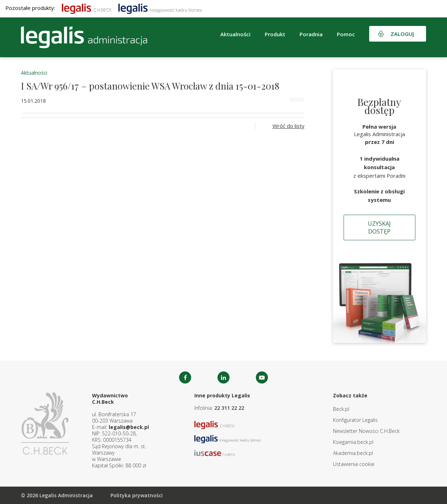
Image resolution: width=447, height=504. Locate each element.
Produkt (275, 34)
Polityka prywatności (137, 495)
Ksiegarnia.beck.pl (353, 442)
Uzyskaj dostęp (379, 227)
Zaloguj (402, 34)
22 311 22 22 (229, 408)
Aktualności (235, 34)
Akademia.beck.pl (353, 453)
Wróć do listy (289, 126)
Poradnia (311, 34)
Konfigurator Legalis (355, 420)
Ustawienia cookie (354, 464)
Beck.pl (341, 409)
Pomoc (346, 34)
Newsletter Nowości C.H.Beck (366, 431)
